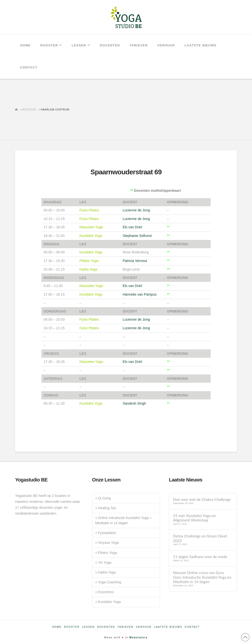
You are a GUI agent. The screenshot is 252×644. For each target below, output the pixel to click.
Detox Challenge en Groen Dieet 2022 (200, 538)
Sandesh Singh (134, 403)
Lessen (88, 627)
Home (57, 627)
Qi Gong (103, 498)
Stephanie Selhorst (137, 236)
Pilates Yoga (106, 553)
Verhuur (144, 627)
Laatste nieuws (168, 627)
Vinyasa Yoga (107, 543)
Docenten (106, 627)
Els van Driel (132, 227)
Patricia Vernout (135, 261)
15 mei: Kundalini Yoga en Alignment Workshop (194, 518)
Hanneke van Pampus (140, 294)
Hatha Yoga (106, 572)
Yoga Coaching (108, 582)
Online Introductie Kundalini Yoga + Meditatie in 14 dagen (124, 520)
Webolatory (139, 637)
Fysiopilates (106, 533)
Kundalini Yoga (108, 602)
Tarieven (125, 627)
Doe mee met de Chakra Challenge (202, 499)
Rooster (72, 627)
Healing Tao (106, 508)
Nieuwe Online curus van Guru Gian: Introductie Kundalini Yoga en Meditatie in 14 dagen (202, 577)
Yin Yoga (103, 562)
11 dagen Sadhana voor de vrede (200, 557)
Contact (192, 627)
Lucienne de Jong (136, 210)
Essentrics (105, 592)
